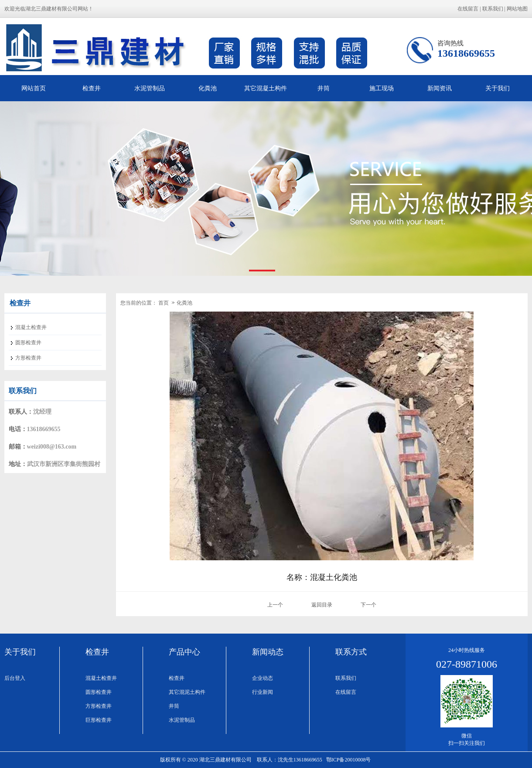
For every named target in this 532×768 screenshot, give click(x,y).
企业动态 (263, 678)
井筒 (324, 88)
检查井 (92, 88)
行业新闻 (263, 692)
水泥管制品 (150, 88)
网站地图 (517, 9)
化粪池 (208, 88)
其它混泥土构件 (187, 692)
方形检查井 (99, 706)
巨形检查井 (99, 720)
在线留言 (468, 9)
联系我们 (493, 9)
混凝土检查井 (101, 678)
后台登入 (15, 678)
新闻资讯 (440, 88)
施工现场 (382, 88)
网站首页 (34, 88)
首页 (164, 303)
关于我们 (498, 88)
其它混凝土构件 (266, 88)
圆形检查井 (99, 692)
